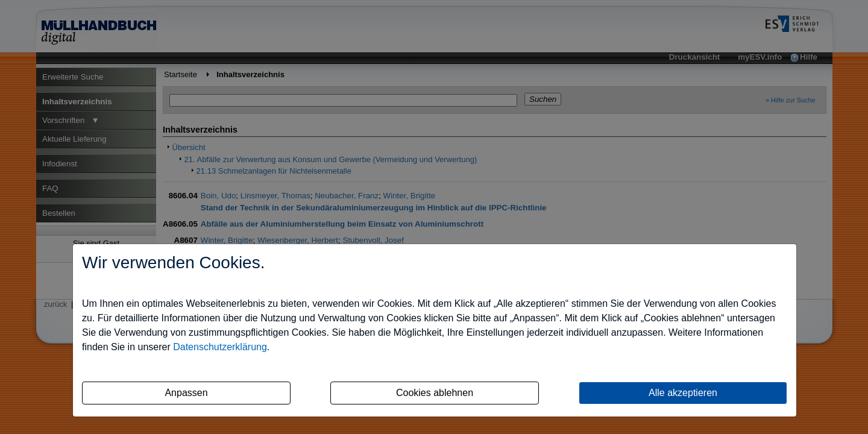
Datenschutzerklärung (220, 347)
